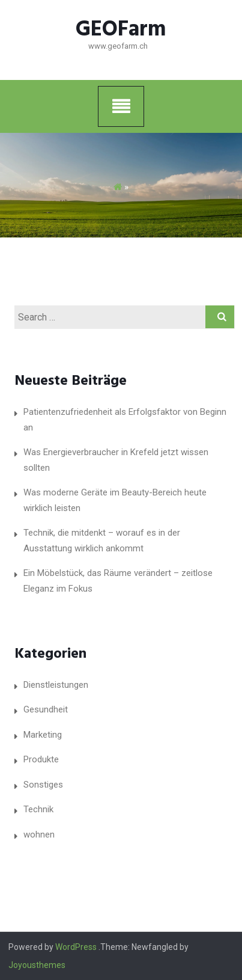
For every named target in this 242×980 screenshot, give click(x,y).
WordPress (76, 947)
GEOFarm (121, 30)
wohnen (39, 835)
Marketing (43, 735)
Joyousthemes (37, 965)
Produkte (41, 759)
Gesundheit (46, 709)
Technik (38, 809)
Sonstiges (43, 785)
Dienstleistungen (56, 685)
